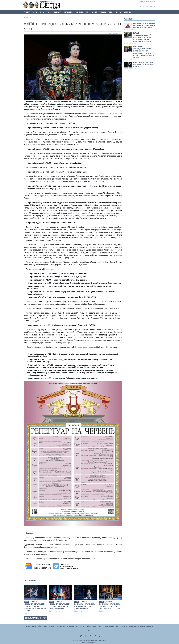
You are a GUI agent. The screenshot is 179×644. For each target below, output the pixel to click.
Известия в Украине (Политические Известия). (90, 640)
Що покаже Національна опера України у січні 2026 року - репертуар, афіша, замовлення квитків (109, 605)
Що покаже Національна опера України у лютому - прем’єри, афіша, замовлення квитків (84, 605)
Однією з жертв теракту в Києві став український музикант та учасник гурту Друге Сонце (144, 25)
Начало (28, 626)
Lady (118, 626)
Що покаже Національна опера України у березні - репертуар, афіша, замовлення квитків (59, 605)
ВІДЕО (136, 33)
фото (26, 602)
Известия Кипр (130, 12)
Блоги (35, 12)
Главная (27, 12)
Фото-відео (68, 12)
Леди (141, 2)
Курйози (103, 12)
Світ (88, 12)
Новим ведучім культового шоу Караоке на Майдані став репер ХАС (144, 65)
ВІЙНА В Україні (46, 12)
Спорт (111, 12)
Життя (119, 12)
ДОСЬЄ (95, 12)
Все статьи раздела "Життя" (36, 618)
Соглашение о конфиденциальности (141, 626)
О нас (154, 2)
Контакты (147, 2)
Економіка (79, 12)
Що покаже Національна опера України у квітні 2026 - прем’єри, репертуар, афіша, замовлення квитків (35, 606)
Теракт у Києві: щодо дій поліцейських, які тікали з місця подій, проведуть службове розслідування (143, 38)
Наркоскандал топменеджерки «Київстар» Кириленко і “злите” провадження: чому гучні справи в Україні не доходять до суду (144, 52)
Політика (57, 12)
